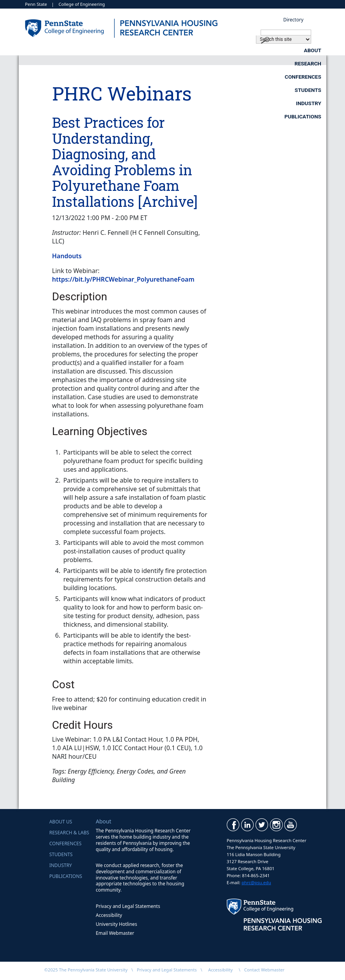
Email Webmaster (115, 933)
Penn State (36, 4)
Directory (293, 20)
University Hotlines (116, 924)
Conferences (238, 50)
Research (167, 50)
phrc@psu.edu (256, 882)
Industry (233, 63)
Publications (303, 63)
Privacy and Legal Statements (128, 906)
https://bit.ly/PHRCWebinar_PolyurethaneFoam (123, 279)
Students (308, 50)
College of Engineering (81, 4)
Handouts (67, 256)
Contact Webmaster (264, 970)
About (107, 50)
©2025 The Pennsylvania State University (86, 970)
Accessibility (109, 915)
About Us (61, 822)
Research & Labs (69, 833)
